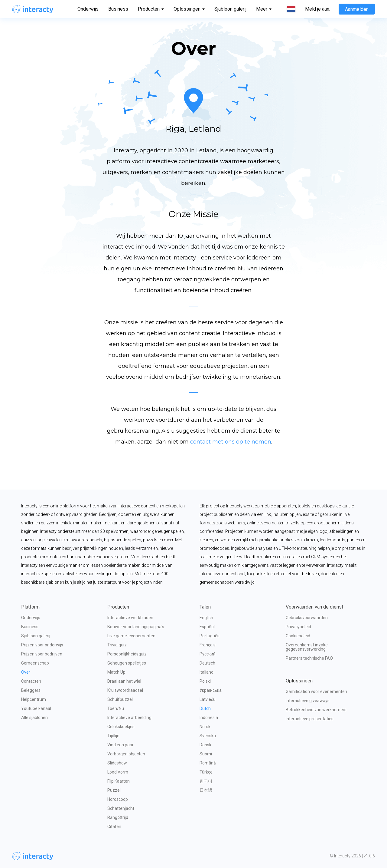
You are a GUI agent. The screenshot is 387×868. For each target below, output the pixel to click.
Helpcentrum (34, 699)
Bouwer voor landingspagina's (136, 627)
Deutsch (207, 663)
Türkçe (206, 772)
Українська (211, 690)
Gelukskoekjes (121, 727)
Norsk (205, 727)
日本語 (206, 790)
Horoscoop (118, 799)
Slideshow (117, 763)
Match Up (116, 672)
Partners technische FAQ (309, 658)
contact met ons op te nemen (231, 442)
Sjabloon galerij (230, 9)
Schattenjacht (121, 808)
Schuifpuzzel (120, 699)
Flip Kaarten (119, 781)
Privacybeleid (298, 627)
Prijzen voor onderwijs (42, 645)
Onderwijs (88, 9)
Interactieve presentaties (310, 719)
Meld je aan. (318, 9)
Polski (205, 681)
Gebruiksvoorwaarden (307, 618)
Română (208, 763)
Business (118, 9)
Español (207, 627)
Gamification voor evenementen (316, 691)
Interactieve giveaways (308, 701)
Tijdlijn (113, 736)
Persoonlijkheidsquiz (127, 654)
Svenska (208, 736)
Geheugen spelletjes (127, 663)
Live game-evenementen (131, 636)
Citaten (114, 827)
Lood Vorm (118, 772)
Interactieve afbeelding (129, 718)
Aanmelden (357, 9)
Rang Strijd (118, 817)
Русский (208, 654)
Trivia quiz (117, 645)
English (206, 618)
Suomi (206, 754)
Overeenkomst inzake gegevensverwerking (307, 647)
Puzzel (114, 790)
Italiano (207, 672)
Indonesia (209, 718)
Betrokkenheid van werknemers (316, 710)
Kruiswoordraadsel (125, 690)
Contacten (31, 681)
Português (210, 636)
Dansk (205, 745)
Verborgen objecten (126, 754)
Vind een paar (120, 745)
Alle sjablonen (34, 718)
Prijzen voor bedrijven (42, 654)
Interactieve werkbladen (130, 618)
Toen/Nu (116, 708)
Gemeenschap (35, 663)
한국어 (206, 781)
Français (208, 645)
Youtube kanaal (36, 708)
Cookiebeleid (298, 636)
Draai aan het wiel (124, 681)
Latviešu (208, 699)
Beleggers (31, 690)
